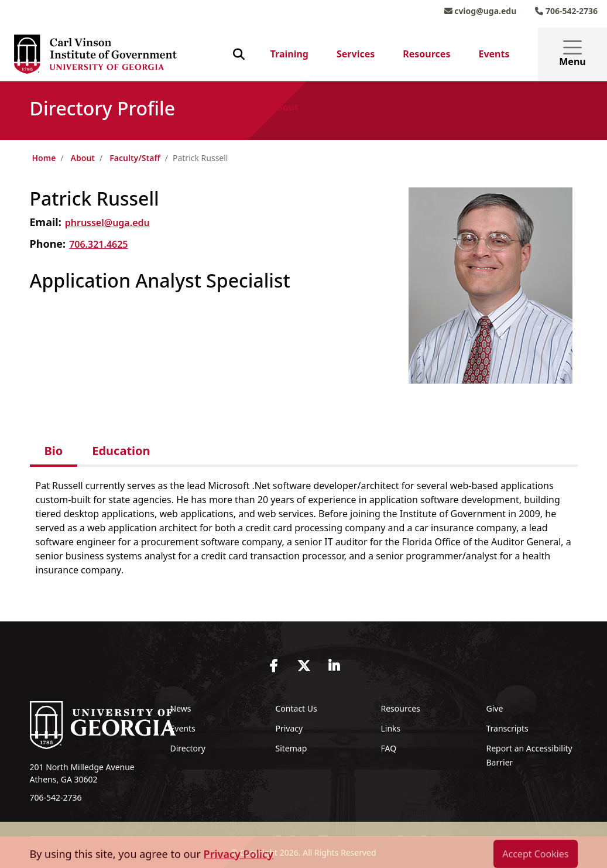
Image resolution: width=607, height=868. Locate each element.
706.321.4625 (98, 244)
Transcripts (507, 728)
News (181, 708)
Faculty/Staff (135, 158)
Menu (572, 54)
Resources (426, 54)
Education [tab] (121, 451)
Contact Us (296, 708)
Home (44, 158)
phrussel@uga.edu (107, 223)
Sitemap (292, 748)
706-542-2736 (566, 11)
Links (391, 728)
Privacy (289, 728)
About (285, 107)
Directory (188, 748)
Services (356, 54)
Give (495, 708)
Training (289, 54)
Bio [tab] (54, 451)
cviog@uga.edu (481, 11)
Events (494, 54)
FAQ (389, 748)
